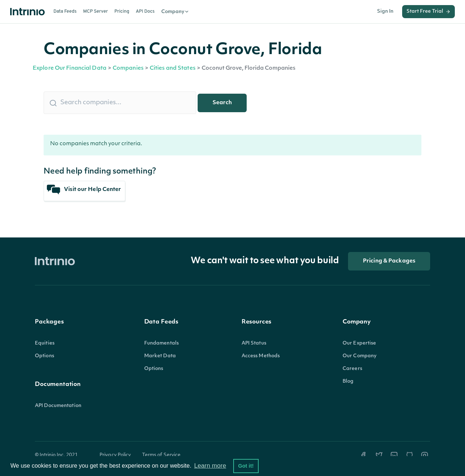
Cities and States (173, 68)
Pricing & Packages (389, 261)
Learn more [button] (210, 466)
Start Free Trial (428, 12)
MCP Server (96, 12)
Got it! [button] (246, 466)
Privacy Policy (115, 455)
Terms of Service (161, 455)
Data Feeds (65, 12)
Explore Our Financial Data (70, 68)
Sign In (385, 11)
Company (175, 12)
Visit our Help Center (84, 190)
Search (222, 103)
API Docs (145, 12)
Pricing (122, 12)
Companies (128, 68)
